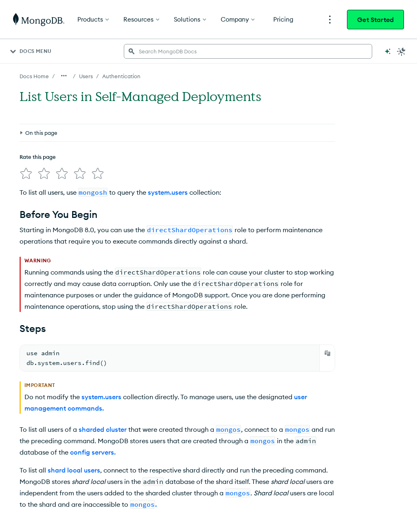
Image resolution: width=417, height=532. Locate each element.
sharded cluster (103, 429)
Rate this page (38, 157)
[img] (26, 174)
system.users (168, 192)
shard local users (74, 470)
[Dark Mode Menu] (402, 51)
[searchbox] (248, 51)
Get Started (375, 20)
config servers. (93, 452)
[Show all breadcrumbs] (64, 76)
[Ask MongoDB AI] (388, 51)
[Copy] (327, 353)
